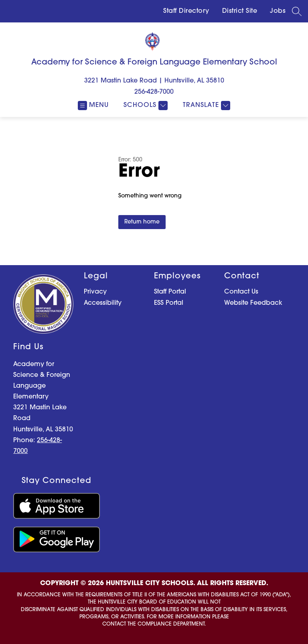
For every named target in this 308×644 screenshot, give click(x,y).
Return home (142, 222)
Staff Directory (186, 11)
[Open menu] (93, 106)
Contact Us (241, 292)
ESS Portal (169, 303)
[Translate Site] (206, 106)
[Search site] (297, 11)
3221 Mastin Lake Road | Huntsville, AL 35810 (154, 81)
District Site (240, 11)
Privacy (95, 292)
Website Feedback (253, 303)
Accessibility (103, 303)
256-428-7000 (154, 92)
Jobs (278, 11)
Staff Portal (170, 292)
